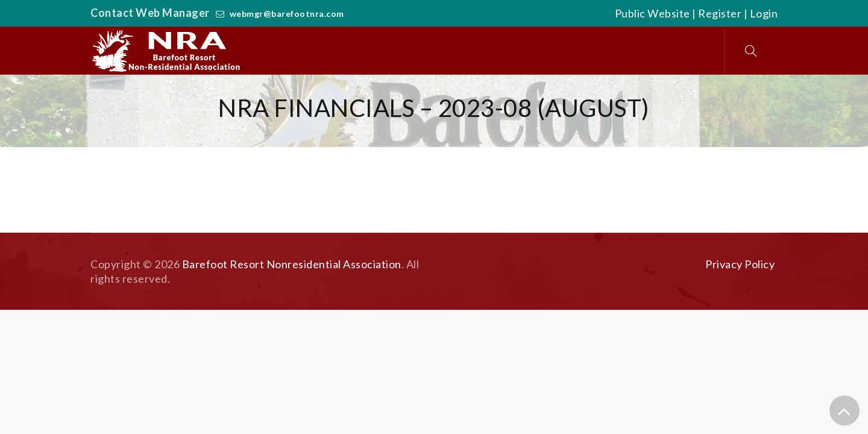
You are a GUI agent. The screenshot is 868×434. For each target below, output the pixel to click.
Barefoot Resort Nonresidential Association (292, 264)
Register (720, 13)
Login (764, 13)
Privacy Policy (740, 264)
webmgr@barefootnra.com (287, 14)
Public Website (653, 13)
